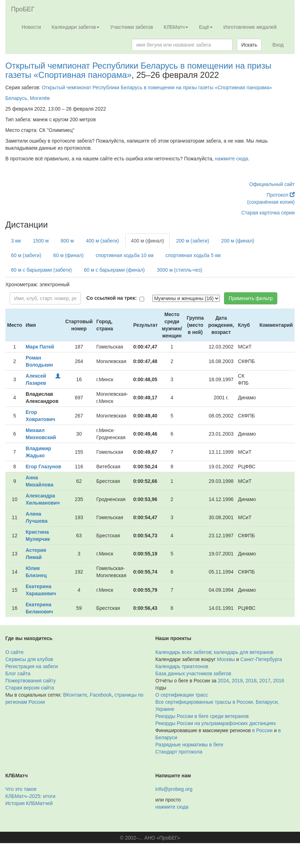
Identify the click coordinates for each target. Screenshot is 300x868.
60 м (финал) (68, 255)
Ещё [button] (206, 27)
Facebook (101, 695)
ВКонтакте (75, 695)
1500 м (41, 241)
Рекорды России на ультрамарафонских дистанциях (216, 723)
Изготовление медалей (250, 27)
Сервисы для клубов (29, 659)
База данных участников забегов (193, 673)
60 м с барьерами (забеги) (41, 270)
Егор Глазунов (43, 467)
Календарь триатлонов (182, 666)
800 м (67, 241)
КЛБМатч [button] (176, 27)
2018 (251, 681)
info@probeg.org (174, 789)
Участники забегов (132, 27)
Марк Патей (40, 347)
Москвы (226, 659)
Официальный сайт (272, 184)
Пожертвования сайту (31, 681)
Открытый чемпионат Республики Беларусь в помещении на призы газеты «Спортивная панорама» (138, 70)
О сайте (14, 652)
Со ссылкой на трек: (111, 298)
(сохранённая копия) (271, 202)
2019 (237, 681)
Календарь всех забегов (183, 652)
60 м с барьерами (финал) (114, 270)
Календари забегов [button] (75, 27)
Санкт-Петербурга (261, 659)
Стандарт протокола (179, 752)
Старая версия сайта (30, 688)
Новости (31, 27)
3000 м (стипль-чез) (180, 270)
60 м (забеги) (26, 255)
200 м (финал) (238, 241)
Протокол (281, 195)
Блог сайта (18, 673)
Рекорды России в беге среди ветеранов (202, 716)
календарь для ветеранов (244, 652)
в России (262, 730)
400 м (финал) (148, 241)
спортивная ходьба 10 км (124, 255)
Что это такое (21, 789)
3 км (16, 241)
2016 (279, 681)
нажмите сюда (231, 159)
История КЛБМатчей (29, 803)
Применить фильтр (251, 298)
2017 (265, 681)
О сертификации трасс (182, 695)
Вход (278, 45)
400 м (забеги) (102, 241)
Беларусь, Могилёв (28, 98)
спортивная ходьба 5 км (193, 255)
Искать (249, 45)
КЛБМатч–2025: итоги (30, 796)
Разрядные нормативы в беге (189, 745)
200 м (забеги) (193, 241)
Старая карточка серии (268, 213)
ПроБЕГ (23, 9)
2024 (223, 681)
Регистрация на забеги (32, 666)
